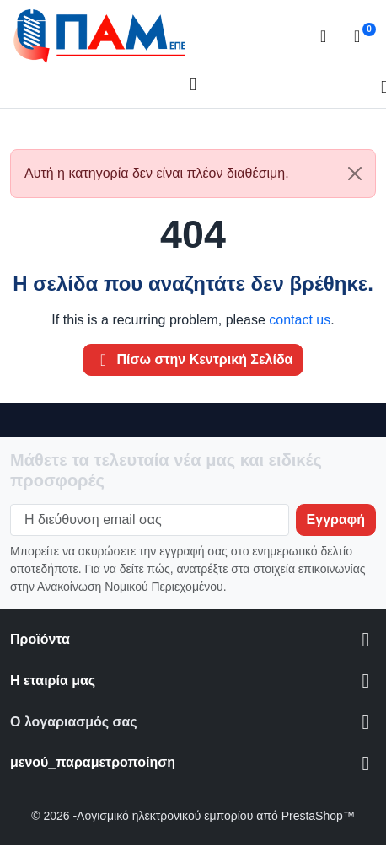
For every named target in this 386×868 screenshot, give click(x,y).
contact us (300, 320)
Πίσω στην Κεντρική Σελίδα (193, 360)
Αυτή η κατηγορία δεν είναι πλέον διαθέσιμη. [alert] (200, 174)
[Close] (355, 174)
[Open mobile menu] (193, 85)
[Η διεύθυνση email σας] (150, 520)
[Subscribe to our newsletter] (336, 520)
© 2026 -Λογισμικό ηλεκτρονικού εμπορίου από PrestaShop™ (193, 816)
